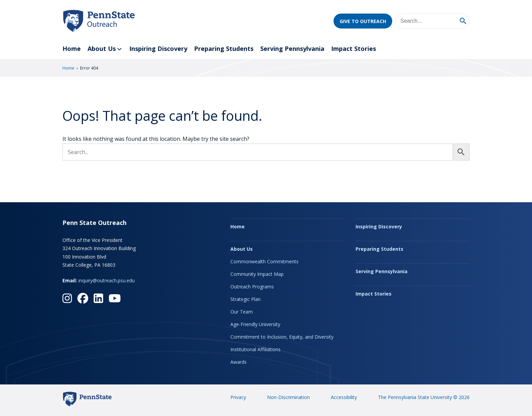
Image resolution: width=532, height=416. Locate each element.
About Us (105, 49)
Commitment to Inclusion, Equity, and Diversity (282, 337)
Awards (239, 362)
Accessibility (344, 397)
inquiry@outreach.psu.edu (107, 280)
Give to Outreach (363, 21)
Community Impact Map (257, 274)
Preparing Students (224, 49)
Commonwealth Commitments (264, 261)
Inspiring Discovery (158, 49)
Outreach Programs (252, 287)
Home (72, 49)
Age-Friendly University (255, 324)
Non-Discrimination (288, 397)
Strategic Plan (245, 299)
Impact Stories (354, 49)
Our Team (242, 312)
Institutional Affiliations (255, 349)
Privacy (238, 397)
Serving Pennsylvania (292, 49)
